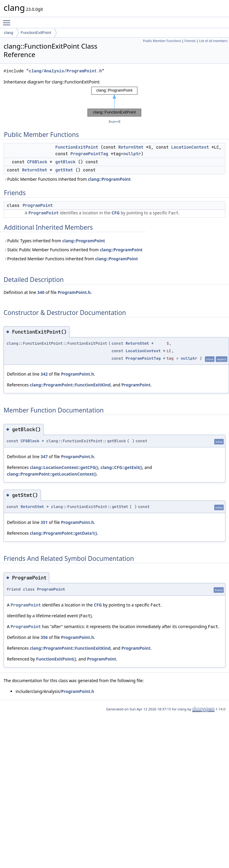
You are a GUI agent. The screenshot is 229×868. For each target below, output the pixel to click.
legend (115, 121)
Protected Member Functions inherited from (71, 259)
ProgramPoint (38, 205)
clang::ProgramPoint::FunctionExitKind (70, 385)
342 (44, 374)
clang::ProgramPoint (109, 179)
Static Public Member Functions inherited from (73, 250)
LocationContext (190, 147)
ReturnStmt (131, 147)
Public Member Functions (162, 41)
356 (44, 637)
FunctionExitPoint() (56, 659)
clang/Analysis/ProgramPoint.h (65, 71)
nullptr (132, 154)
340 (41, 292)
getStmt (64, 170)
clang (9, 33)
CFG (116, 213)
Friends (190, 41)
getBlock (65, 162)
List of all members (213, 41)
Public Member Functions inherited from (67, 179)
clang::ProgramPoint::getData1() (63, 533)
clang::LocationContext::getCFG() (64, 467)
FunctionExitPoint (36, 33)
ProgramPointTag (89, 154)
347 (44, 457)
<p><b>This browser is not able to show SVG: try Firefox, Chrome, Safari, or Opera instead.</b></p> (115, 102)
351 (44, 522)
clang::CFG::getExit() (121, 467)
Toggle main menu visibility (8, 20)
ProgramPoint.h (74, 292)
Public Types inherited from (54, 241)
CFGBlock (37, 162)
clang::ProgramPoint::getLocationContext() (52, 474)
